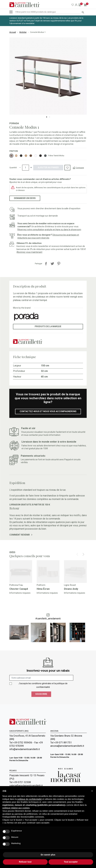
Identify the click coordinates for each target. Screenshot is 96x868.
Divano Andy (71, 589)
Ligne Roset (70, 585)
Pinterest (59, 264)
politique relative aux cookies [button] (16, 808)
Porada (14, 123)
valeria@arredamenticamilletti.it (26, 786)
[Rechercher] (48, 12)
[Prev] (77, 554)
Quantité (13, 168)
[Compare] (78, 168)
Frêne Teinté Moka (56, 156)
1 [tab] (47, 117)
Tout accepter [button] (71, 862)
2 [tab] (50, 117)
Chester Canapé (19, 589)
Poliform (41, 585)
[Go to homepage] (25, 5)
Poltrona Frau (16, 585)
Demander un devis (25, 198)
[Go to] (21, 572)
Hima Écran (43, 589)
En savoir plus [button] (48, 855)
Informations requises (20, 593)
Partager (46, 264)
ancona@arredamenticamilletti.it (67, 746)
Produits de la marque (48, 326)
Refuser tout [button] (25, 862)
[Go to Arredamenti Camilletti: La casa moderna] (66, 775)
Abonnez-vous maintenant (29, 252)
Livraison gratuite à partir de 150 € (30, 505)
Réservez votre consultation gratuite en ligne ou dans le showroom (49, 230)
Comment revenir (21, 535)
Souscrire (41, 694)
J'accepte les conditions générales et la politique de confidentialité (43, 685)
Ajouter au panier (48, 167)
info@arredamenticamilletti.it (25, 749)
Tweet (52, 264)
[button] (92, 791)
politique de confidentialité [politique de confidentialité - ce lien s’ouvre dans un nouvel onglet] (29, 799)
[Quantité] (26, 168)
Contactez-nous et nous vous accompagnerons (48, 411)
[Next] (83, 554)
